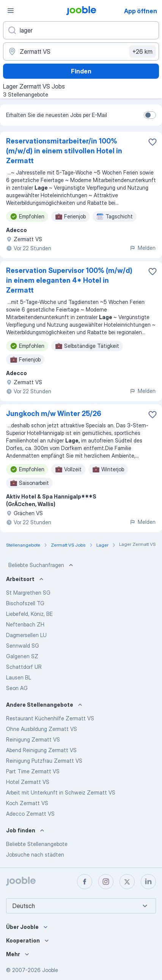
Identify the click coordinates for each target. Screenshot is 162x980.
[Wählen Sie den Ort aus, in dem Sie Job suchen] (81, 51)
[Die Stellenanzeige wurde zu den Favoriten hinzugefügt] (153, 142)
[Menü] (11, 11)
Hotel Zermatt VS (28, 782)
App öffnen (141, 11)
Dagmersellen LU (26, 635)
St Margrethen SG (28, 593)
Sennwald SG (23, 646)
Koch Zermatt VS (27, 803)
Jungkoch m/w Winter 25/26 (54, 414)
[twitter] (127, 882)
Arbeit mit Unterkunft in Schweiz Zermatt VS (61, 792)
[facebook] (85, 882)
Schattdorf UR (24, 667)
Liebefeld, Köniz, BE (29, 614)
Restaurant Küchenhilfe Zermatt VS (50, 718)
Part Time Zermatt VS (33, 771)
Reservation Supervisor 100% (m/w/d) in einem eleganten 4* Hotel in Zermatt (69, 280)
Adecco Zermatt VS (30, 814)
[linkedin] (148, 882)
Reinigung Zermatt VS (33, 739)
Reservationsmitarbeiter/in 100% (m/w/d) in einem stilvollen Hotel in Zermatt (64, 151)
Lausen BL (19, 677)
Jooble (50, 970)
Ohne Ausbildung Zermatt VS (42, 729)
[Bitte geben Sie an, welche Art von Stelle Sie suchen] (81, 30)
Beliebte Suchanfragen (42, 565)
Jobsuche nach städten (35, 855)
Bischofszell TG (25, 603)
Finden (81, 71)
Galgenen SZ (22, 656)
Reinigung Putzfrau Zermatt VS (44, 761)
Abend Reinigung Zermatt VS (41, 750)
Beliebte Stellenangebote (37, 844)
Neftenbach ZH (25, 624)
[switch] (150, 115)
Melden (142, 248)
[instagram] (106, 882)
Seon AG (17, 688)
